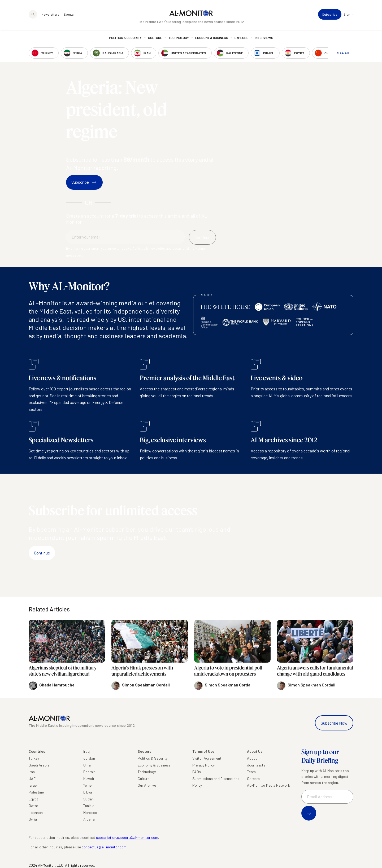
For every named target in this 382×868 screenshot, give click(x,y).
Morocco (90, 812)
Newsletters (50, 15)
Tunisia (89, 806)
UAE (32, 779)
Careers (253, 779)
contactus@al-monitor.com (104, 847)
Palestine (36, 792)
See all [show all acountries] (343, 53)
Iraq (86, 751)
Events (69, 15)
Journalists (256, 765)
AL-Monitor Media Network (268, 785)
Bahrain (89, 772)
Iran (32, 772)
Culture (155, 38)
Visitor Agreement (207, 758)
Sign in (348, 15)
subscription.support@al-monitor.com (127, 837)
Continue (42, 553)
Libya (88, 792)
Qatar (33, 806)
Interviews (264, 38)
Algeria (89, 819)
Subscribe (330, 15)
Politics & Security (125, 38)
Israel (33, 785)
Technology (179, 38)
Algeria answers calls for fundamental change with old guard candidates (315, 671)
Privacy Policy (203, 765)
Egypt (33, 799)
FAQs (197, 772)
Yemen (88, 785)
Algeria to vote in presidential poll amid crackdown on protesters (228, 671)
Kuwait (89, 779)
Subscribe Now (334, 723)
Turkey (34, 758)
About (252, 758)
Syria (33, 819)
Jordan (89, 758)
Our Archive (147, 785)
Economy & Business (212, 38)
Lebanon (36, 812)
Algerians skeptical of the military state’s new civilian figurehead (63, 671)
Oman (88, 765)
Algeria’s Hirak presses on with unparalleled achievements (142, 671)
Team (251, 772)
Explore (241, 38)
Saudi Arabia (39, 765)
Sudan (88, 799)
